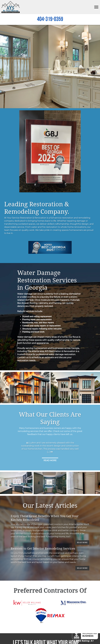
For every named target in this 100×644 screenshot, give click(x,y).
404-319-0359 (50, 20)
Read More (82, 543)
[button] (7, 67)
